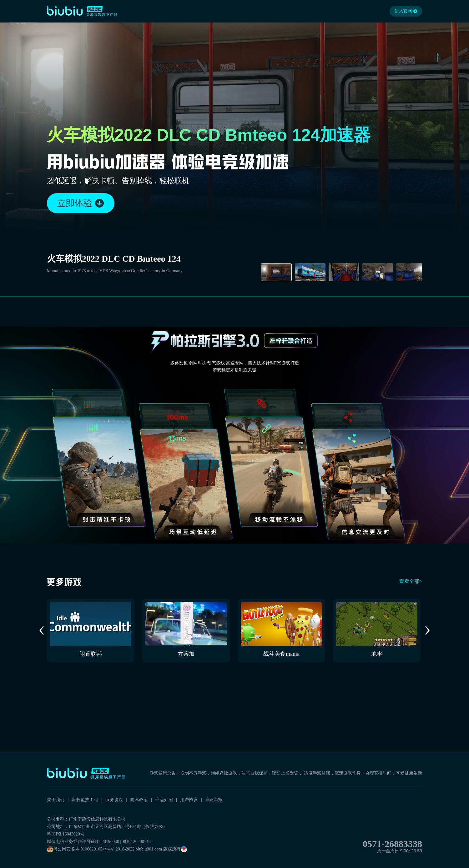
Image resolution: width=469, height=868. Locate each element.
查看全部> (411, 581)
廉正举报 (214, 800)
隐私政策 (139, 800)
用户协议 (189, 800)
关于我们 (56, 800)
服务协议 (114, 800)
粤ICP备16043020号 (66, 834)
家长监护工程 (85, 800)
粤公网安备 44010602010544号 (79, 849)
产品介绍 (164, 800)
